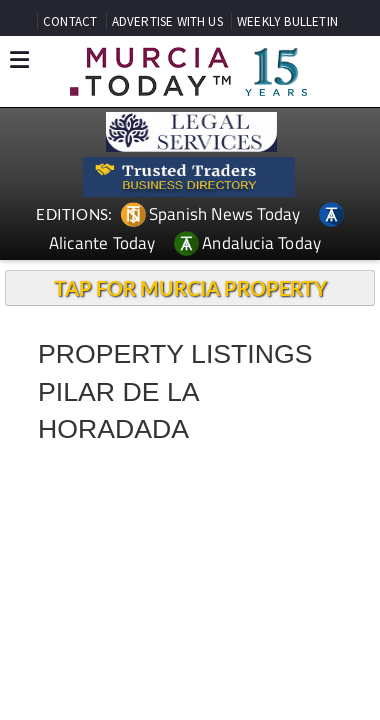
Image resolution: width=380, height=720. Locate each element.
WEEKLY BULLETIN (287, 21)
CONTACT (70, 21)
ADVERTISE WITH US (167, 21)
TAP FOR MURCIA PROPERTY (190, 288)
